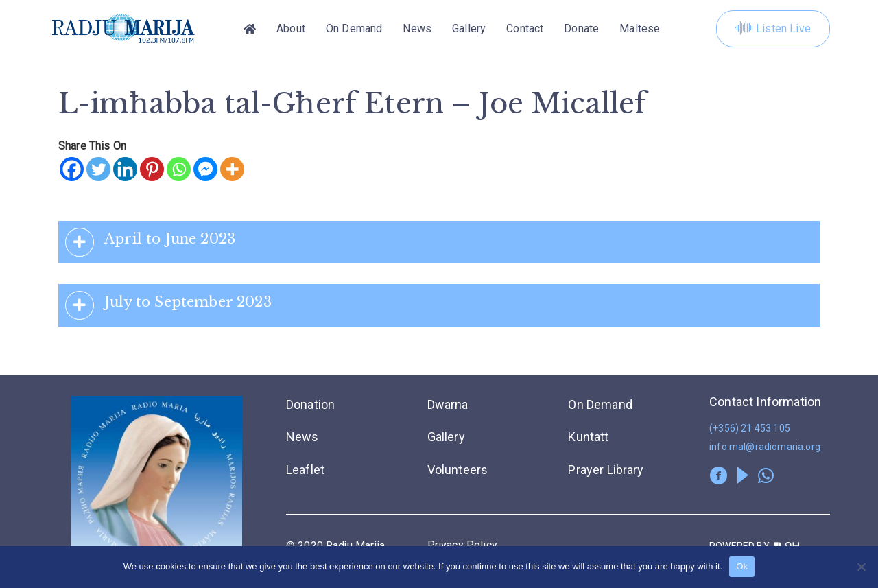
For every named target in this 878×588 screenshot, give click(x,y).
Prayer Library (606, 470)
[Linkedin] (125, 169)
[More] (232, 169)
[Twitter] (98, 169)
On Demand (354, 28)
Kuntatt (588, 437)
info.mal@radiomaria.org (765, 447)
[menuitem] (640, 29)
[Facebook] (72, 169)
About (291, 28)
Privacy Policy (462, 545)
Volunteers (458, 470)
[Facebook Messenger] (205, 169)
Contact (525, 28)
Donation (310, 404)
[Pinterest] (152, 169)
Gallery (469, 28)
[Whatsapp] (179, 169)
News (417, 28)
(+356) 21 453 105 (750, 428)
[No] (861, 567)
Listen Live (773, 29)
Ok (742, 566)
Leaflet (305, 470)
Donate (581, 28)
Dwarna (448, 404)
